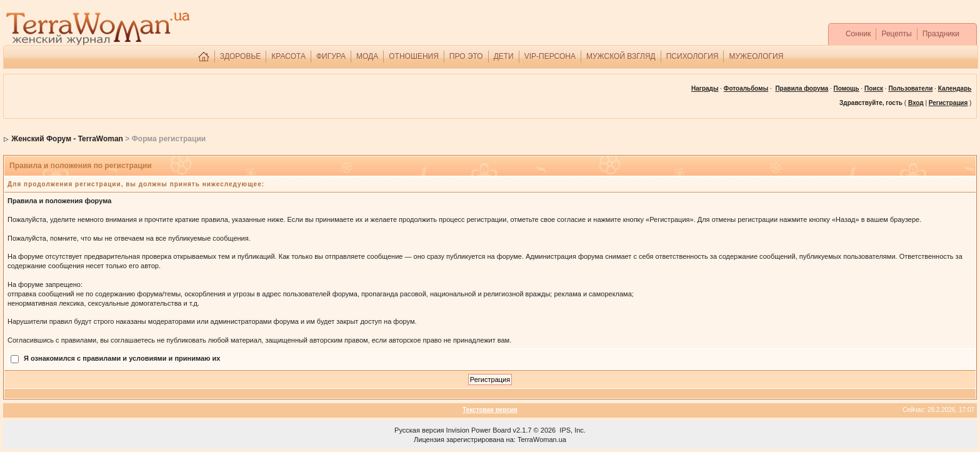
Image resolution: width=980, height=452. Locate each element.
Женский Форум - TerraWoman (67, 139)
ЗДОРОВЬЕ (241, 56)
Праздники (941, 34)
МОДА (367, 56)
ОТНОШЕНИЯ (414, 56)
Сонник (858, 34)
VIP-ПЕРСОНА (550, 56)
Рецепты (896, 34)
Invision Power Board (479, 430)
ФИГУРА (331, 56)
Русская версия (419, 430)
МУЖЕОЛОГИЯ (756, 56)
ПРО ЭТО (466, 56)
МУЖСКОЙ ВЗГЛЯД (621, 56)
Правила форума (802, 88)
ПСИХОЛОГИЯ (692, 56)
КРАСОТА (288, 56)
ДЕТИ (504, 56)
